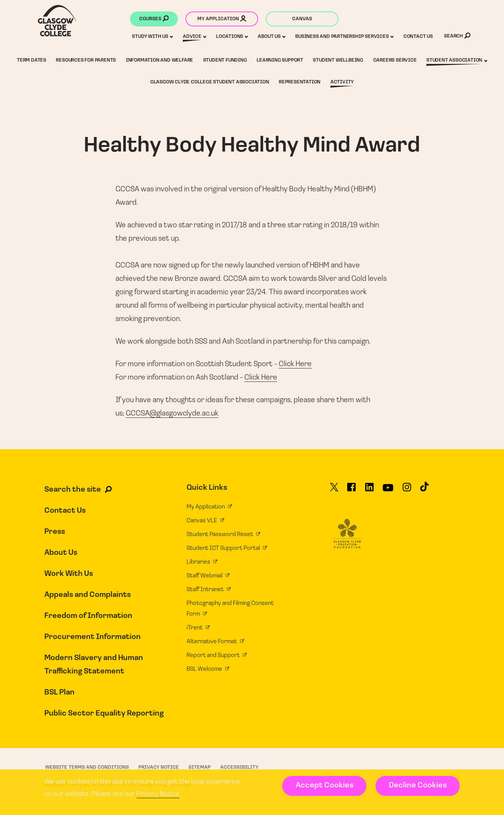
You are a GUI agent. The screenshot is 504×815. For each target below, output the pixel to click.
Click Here (295, 364)
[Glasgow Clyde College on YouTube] (388, 491)
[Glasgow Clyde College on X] (334, 491)
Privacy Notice (158, 794)
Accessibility (239, 767)
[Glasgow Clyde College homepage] (57, 21)
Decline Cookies (418, 786)
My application (222, 20)
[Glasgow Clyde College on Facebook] (351, 491)
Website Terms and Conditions (87, 767)
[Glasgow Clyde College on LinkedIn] (369, 491)
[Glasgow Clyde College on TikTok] (424, 490)
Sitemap (200, 767)
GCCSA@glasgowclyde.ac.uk (172, 414)
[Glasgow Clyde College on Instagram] (407, 491)
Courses (154, 20)
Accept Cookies (324, 786)
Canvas (302, 19)
